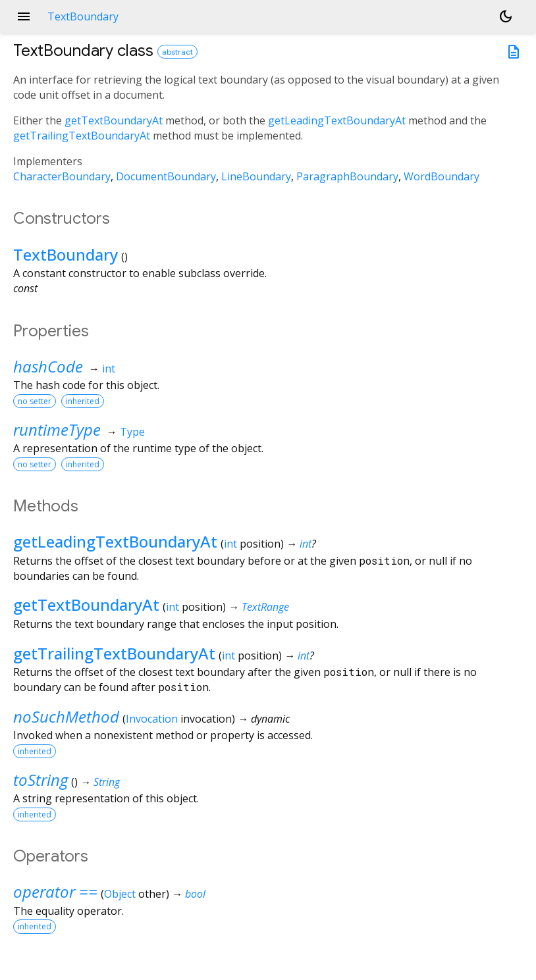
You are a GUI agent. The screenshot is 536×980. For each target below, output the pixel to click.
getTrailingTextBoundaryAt (82, 136)
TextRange (265, 607)
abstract (177, 52)
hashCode (48, 366)
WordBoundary (442, 176)
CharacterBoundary (62, 176)
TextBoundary (66, 254)
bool (195, 894)
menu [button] (24, 16)
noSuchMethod (66, 716)
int (109, 369)
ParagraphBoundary (347, 176)
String (107, 782)
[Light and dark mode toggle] (506, 16)
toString (40, 780)
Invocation (152, 719)
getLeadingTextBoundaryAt (337, 120)
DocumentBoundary (166, 176)
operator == (55, 891)
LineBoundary (256, 176)
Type (132, 432)
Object (120, 894)
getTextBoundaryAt (114, 120)
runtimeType (57, 429)
